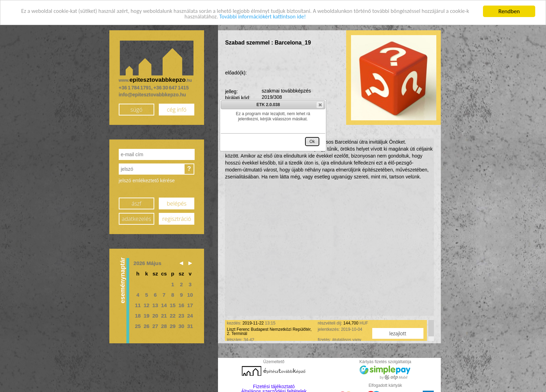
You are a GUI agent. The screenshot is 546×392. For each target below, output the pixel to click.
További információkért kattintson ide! (274, 17)
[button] (320, 105)
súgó (136, 110)
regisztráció (177, 219)
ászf (136, 203)
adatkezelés (136, 219)
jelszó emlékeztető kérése (147, 181)
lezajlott (398, 333)
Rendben (509, 11)
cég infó (177, 110)
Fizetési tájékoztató (274, 386)
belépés (177, 203)
